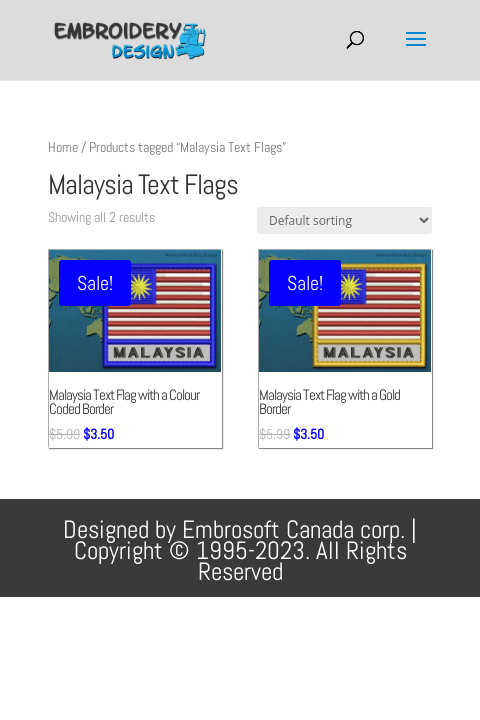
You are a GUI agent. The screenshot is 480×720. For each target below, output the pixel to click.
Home (63, 147)
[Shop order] (344, 220)
